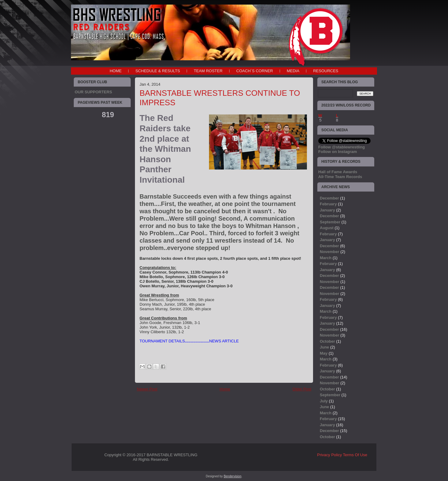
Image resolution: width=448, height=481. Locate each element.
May (324, 353)
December (329, 198)
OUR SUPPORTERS (93, 92)
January (327, 210)
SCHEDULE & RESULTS (158, 71)
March (326, 258)
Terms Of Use (355, 455)
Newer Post (147, 389)
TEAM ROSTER (208, 71)
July (324, 401)
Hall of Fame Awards (338, 172)
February (328, 204)
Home (116, 71)
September (330, 222)
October (327, 341)
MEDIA (293, 71)
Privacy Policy (329, 455)
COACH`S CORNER (255, 71)
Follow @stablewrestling (342, 147)
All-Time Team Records (340, 177)
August (327, 228)
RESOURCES (326, 71)
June (324, 347)
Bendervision (233, 476)
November (330, 252)
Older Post (302, 389)
